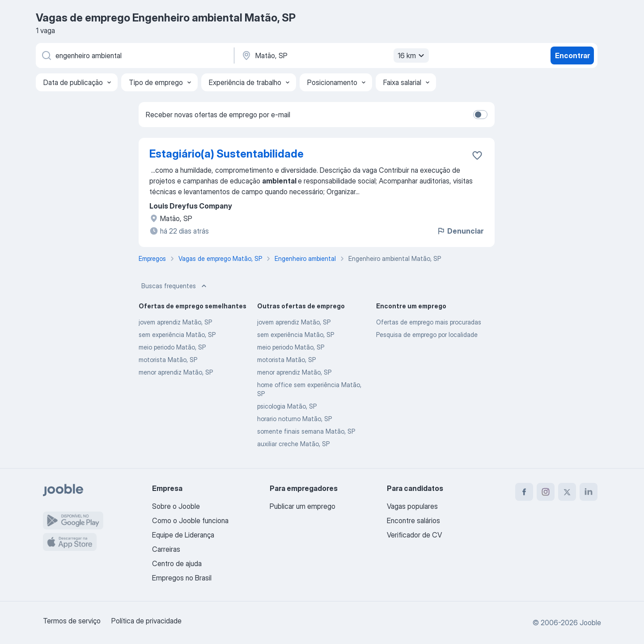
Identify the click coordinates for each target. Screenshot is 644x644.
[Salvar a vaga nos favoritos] (477, 155)
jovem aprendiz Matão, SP (175, 322)
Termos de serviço (72, 621)
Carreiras (166, 549)
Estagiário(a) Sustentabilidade (227, 154)
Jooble (590, 623)
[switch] (480, 115)
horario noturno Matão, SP (294, 419)
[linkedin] (589, 492)
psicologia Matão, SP (287, 406)
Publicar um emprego (303, 506)
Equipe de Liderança (183, 535)
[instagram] (546, 492)
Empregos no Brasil (182, 578)
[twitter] (567, 492)
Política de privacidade (146, 621)
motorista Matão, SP (168, 360)
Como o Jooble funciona (190, 520)
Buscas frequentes (175, 286)
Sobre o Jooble (176, 506)
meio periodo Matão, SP (172, 347)
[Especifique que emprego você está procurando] (134, 55)
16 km (412, 55)
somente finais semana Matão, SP (306, 431)
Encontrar (572, 55)
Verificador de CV (414, 535)
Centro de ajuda (177, 563)
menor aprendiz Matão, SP (176, 372)
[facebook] (524, 492)
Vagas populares (412, 506)
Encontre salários (413, 520)
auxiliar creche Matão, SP (293, 444)
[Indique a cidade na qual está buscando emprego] (334, 55)
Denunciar (460, 231)
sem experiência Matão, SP (177, 335)
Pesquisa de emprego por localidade (427, 335)
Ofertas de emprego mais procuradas (429, 322)
